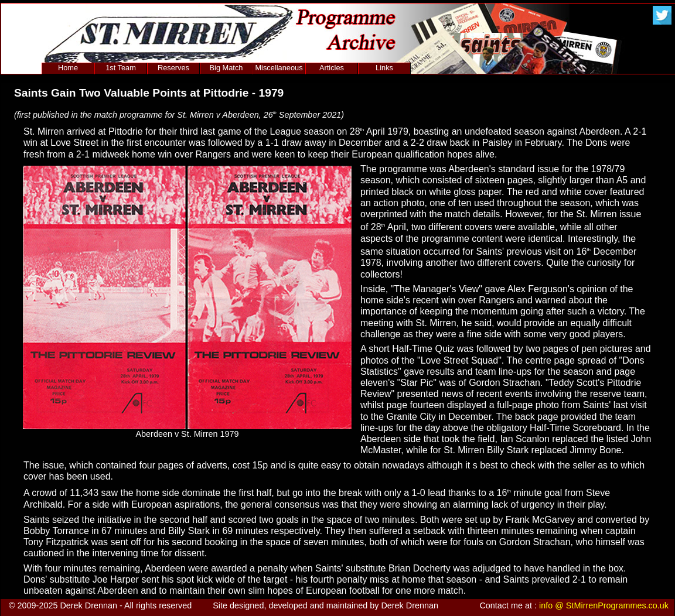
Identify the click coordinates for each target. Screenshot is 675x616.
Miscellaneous (279, 68)
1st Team (121, 68)
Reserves (173, 68)
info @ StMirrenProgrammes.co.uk (604, 605)
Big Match (226, 68)
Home (68, 68)
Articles (332, 68)
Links (384, 68)
